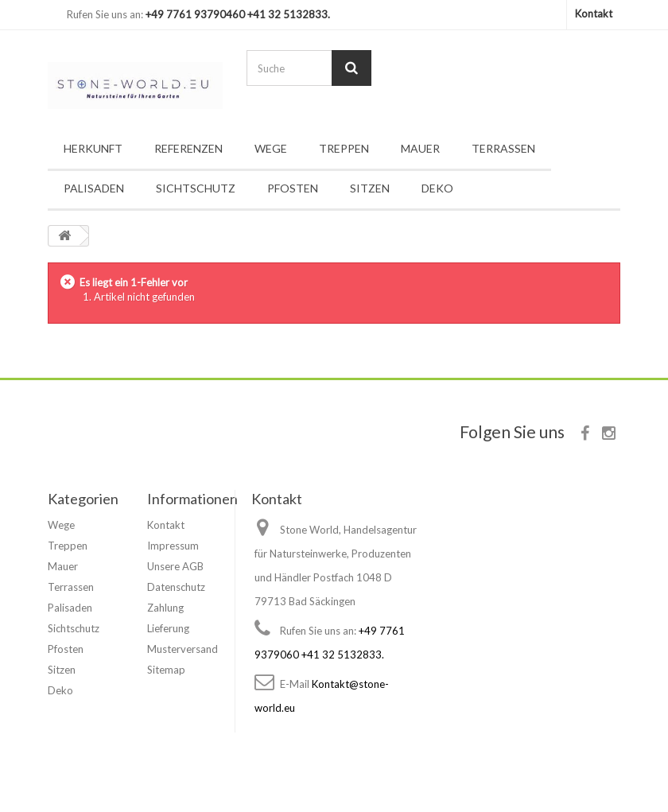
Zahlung (165, 608)
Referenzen (188, 148)
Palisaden (94, 188)
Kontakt (594, 14)
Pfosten (293, 188)
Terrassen (503, 148)
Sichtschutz (196, 188)
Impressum (173, 546)
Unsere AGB (175, 566)
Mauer (420, 148)
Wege (271, 148)
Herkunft (93, 148)
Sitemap (166, 670)
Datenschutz (176, 587)
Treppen (344, 148)
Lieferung (168, 628)
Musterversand (183, 649)
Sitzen (370, 188)
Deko (437, 188)
